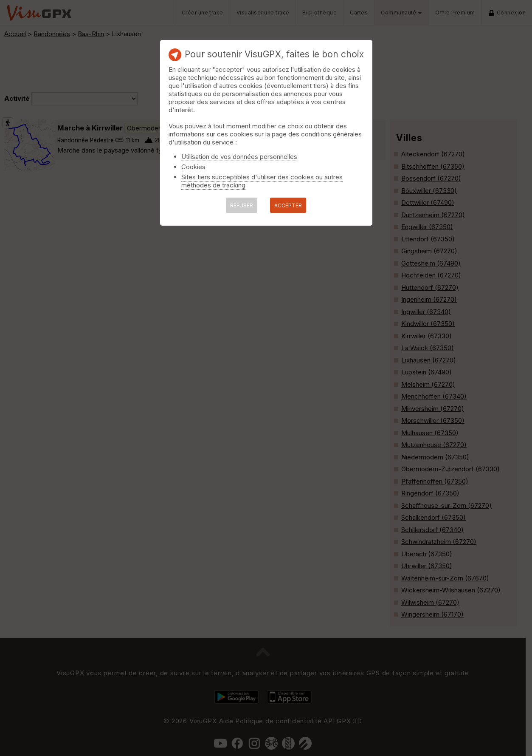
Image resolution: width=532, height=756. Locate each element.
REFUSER (242, 205)
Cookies (193, 167)
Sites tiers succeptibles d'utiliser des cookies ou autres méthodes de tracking (262, 181)
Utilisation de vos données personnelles (239, 157)
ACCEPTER (288, 205)
